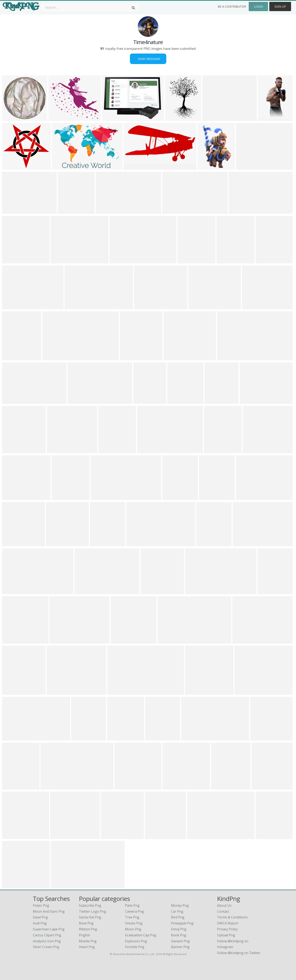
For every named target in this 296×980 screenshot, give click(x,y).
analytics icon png (47, 941)
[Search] (133, 8)
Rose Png (86, 923)
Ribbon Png (88, 929)
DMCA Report (228, 923)
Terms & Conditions (232, 917)
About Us (224, 905)
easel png (40, 917)
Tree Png (132, 917)
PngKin (84, 935)
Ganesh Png (180, 941)
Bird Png (178, 917)
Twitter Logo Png (92, 911)
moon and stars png (49, 911)
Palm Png (132, 905)
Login (258, 6)
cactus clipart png (47, 935)
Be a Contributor (232, 6)
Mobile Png (88, 941)
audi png (40, 923)
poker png (41, 905)
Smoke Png (134, 923)
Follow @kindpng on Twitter (239, 953)
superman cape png (49, 929)
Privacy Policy (227, 929)
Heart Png (87, 947)
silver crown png (46, 947)
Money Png (180, 905)
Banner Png (180, 947)
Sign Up (280, 6)
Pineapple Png (182, 923)
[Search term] (90, 7)
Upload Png (226, 935)
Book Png (179, 935)
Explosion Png (136, 941)
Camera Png (134, 911)
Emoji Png (179, 929)
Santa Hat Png (90, 917)
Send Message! (148, 59)
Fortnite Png (135, 947)
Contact (223, 911)
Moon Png (133, 929)
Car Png (177, 911)
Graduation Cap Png (141, 935)
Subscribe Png (90, 905)
